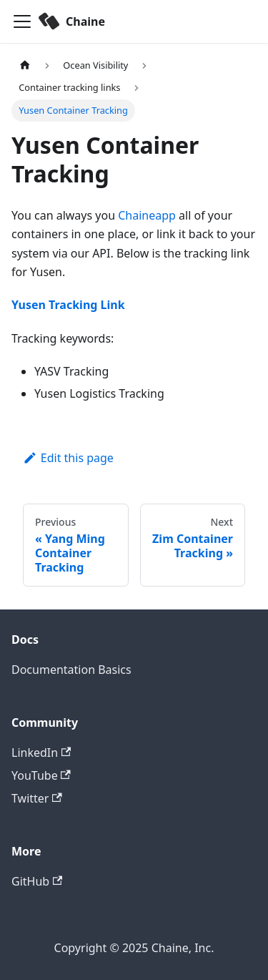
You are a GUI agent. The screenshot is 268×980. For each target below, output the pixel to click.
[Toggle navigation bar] (22, 21)
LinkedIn (41, 753)
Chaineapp (147, 215)
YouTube (41, 775)
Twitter (37, 798)
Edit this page (68, 458)
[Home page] (25, 65)
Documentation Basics (71, 670)
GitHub (37, 881)
